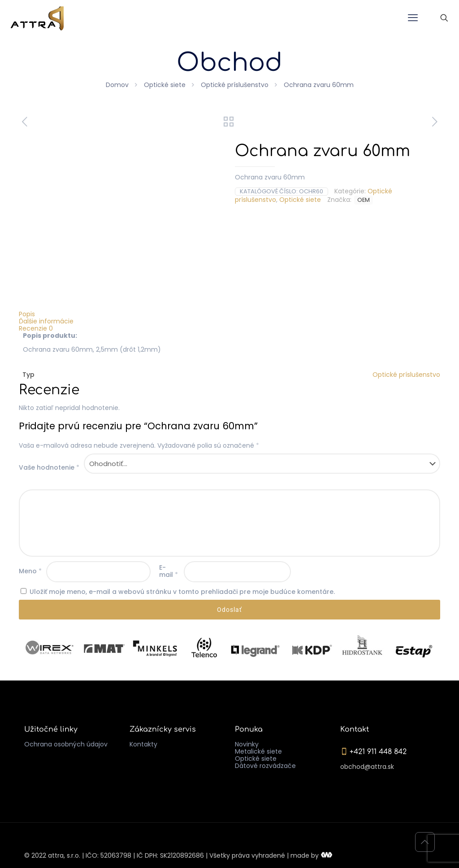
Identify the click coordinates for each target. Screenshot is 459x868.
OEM (364, 200)
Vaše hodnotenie (49, 467)
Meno (30, 571)
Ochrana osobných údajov (66, 744)
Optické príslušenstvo (235, 85)
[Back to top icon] (425, 842)
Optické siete (165, 85)
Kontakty (143, 744)
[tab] (229, 314)
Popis (27, 314)
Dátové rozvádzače (265, 766)
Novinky (247, 744)
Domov (117, 85)
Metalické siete (258, 751)
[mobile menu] (413, 18)
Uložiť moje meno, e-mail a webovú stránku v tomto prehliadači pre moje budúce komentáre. (182, 592)
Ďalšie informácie (46, 321)
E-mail (169, 571)
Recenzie (36, 328)
